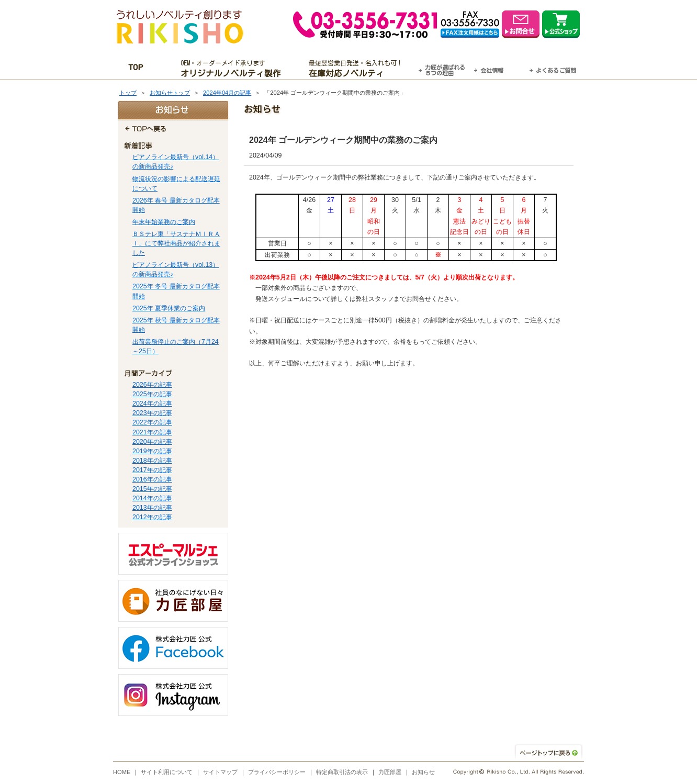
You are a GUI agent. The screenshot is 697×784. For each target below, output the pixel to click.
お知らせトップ (170, 93)
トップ (128, 93)
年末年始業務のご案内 (164, 222)
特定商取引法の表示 (342, 772)
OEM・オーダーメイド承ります (234, 69)
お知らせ (423, 772)
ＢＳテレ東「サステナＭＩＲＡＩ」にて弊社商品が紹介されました (176, 243)
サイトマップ (220, 772)
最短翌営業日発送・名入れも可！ (362, 69)
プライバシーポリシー (277, 772)
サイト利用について (167, 772)
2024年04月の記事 (227, 93)
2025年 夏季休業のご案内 (169, 308)
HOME (122, 772)
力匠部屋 (390, 772)
